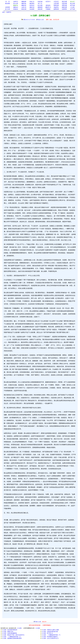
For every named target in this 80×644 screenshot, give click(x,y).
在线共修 (40, 2)
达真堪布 (64, 9)
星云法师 (72, 3)
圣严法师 (72, 5)
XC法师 (19, 628)
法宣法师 (64, 3)
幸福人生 (32, 2)
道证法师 (64, 2)
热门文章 (8, 9)
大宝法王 (56, 2)
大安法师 (56, 3)
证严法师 (72, 9)
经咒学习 (48, 2)
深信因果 (32, 9)
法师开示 (9, 12)
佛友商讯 (32, 3)
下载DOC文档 (40, 20)
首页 (3, 12)
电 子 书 (40, 3)
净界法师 (64, 5)
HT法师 (72, 7)
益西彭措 (56, 9)
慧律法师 (56, 5)
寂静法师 (64, 7)
